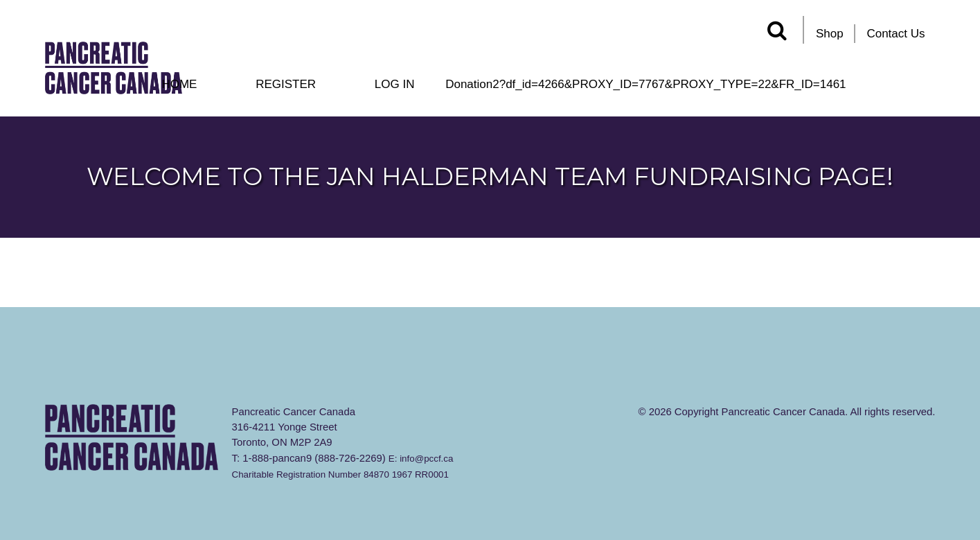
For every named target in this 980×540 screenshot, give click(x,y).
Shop (830, 34)
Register (286, 84)
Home (179, 84)
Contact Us (896, 34)
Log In (395, 84)
